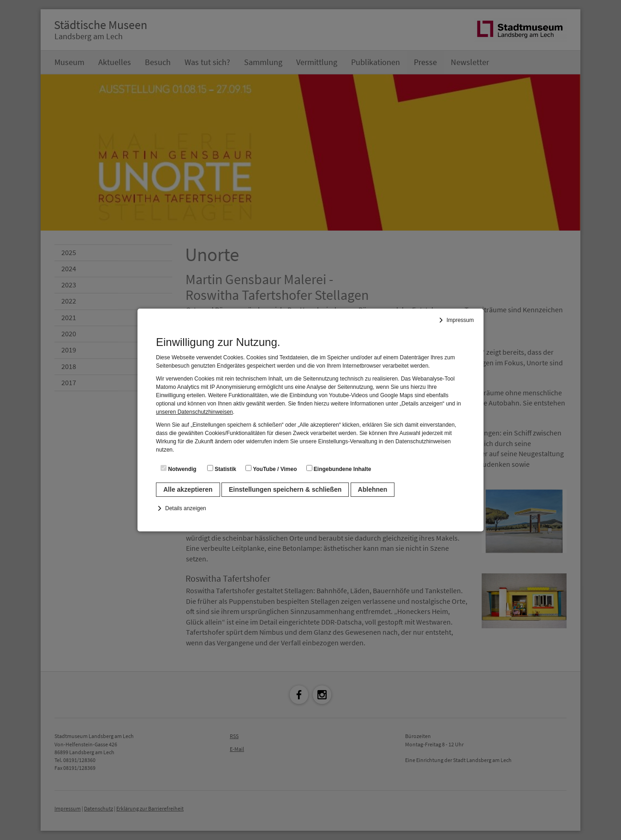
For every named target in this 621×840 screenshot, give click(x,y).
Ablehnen (373, 489)
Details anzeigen (186, 508)
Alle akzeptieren (188, 489)
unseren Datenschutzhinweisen (194, 412)
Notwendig (179, 469)
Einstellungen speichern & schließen (285, 489)
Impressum (460, 320)
